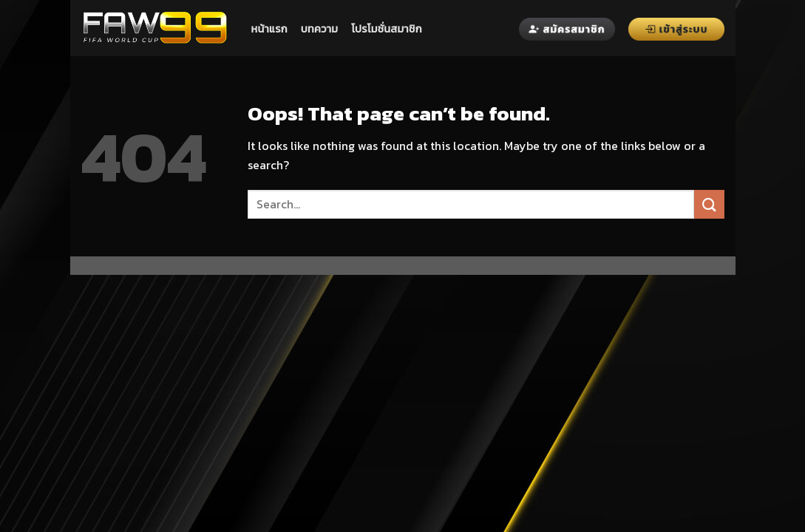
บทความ (319, 29)
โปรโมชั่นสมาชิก (387, 29)
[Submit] (709, 204)
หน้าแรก (269, 29)
